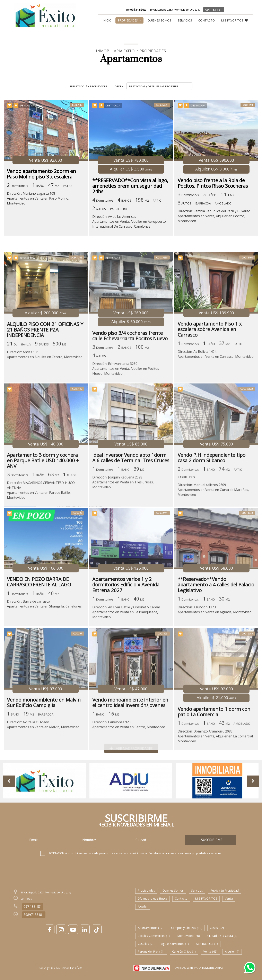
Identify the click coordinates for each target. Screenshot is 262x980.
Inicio (107, 20)
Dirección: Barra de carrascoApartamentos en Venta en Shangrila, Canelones (44, 648)
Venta (229, 898)
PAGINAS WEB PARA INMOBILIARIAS (198, 968)
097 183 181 (213, 10)
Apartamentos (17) (151, 928)
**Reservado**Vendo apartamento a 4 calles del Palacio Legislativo (216, 629)
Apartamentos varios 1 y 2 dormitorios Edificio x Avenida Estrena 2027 (126, 629)
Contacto (207, 20)
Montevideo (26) (189, 936)
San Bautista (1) (207, 944)
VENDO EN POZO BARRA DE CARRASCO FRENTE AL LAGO (39, 626)
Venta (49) (210, 951)
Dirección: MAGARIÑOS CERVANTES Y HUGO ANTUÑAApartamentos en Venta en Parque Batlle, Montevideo (41, 536)
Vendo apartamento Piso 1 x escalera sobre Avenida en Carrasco (210, 378)
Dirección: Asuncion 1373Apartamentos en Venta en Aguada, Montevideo (215, 654)
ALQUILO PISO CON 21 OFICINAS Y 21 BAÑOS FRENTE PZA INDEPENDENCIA (45, 378)
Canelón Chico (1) (184, 951)
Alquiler (143, 906)
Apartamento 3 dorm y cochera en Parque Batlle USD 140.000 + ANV (43, 506)
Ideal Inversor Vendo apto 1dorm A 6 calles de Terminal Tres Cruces (131, 503)
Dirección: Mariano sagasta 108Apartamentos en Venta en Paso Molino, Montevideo (38, 198)
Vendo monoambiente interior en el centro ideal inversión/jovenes (130, 748)
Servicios (185, 20)
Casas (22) (217, 928)
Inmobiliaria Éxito (115, 51)
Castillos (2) (146, 944)
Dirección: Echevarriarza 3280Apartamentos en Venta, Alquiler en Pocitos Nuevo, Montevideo (126, 417)
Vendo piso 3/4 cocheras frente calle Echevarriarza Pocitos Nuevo (130, 384)
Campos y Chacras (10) (187, 928)
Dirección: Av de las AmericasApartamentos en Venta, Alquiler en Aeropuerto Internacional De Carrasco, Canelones (129, 221)
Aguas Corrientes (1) (175, 944)
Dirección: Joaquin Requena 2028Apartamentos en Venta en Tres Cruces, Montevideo (123, 528)
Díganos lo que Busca (152, 898)
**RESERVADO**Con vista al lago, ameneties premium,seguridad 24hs (130, 186)
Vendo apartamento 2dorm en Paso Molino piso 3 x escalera (41, 174)
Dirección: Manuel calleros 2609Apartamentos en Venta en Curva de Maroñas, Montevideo (213, 535)
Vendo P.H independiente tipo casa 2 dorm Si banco (212, 503)
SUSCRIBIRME (212, 840)
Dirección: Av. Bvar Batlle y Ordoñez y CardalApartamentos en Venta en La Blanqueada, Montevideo (126, 656)
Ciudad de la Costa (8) (222, 936)
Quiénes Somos (159, 20)
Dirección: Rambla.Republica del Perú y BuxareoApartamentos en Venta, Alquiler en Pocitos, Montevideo (214, 216)
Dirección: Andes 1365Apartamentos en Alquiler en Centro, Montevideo (45, 403)
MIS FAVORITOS (234, 20)
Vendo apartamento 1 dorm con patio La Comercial (214, 757)
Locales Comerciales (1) (154, 936)
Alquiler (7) (232, 951)
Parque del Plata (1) (151, 951)
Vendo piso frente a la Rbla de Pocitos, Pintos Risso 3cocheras (213, 183)
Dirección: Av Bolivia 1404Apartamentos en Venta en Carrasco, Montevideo (216, 402)
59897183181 (34, 915)
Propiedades (130, 20)
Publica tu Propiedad (225, 890)
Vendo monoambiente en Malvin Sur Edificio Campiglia (44, 748)
